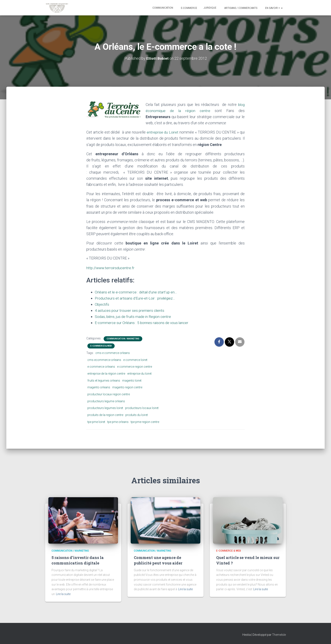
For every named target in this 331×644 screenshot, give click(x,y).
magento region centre (127, 387)
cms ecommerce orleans (104, 360)
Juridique (210, 8)
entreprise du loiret (139, 374)
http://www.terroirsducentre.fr (111, 268)
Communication (163, 8)
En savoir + (274, 8)
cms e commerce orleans (113, 353)
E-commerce (189, 8)
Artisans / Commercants (240, 8)
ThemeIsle (279, 635)
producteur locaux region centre (109, 394)
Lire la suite (63, 594)
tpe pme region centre (145, 422)
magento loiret (132, 381)
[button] (282, 8)
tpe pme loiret (96, 422)
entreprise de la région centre (106, 374)
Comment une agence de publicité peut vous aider (158, 560)
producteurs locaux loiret (142, 408)
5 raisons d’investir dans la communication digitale (78, 560)
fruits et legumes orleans (104, 381)
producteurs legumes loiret (105, 408)
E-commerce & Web (101, 346)
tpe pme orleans (118, 422)
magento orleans (99, 387)
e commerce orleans (101, 367)
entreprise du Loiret (163, 132)
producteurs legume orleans (106, 401)
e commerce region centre (135, 367)
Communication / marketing (123, 339)
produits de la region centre (105, 415)
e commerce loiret (135, 360)
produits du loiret (137, 415)
